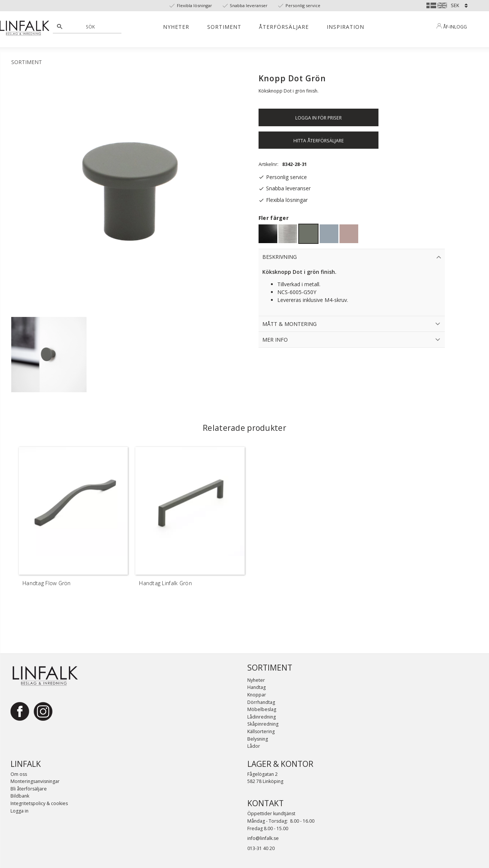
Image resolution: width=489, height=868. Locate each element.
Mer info (275, 340)
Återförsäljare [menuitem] (284, 27)
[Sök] (60, 27)
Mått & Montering (289, 324)
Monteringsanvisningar (35, 781)
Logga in (19, 811)
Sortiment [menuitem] (224, 27)
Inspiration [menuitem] (345, 27)
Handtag (256, 687)
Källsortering (261, 731)
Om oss (19, 774)
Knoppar (257, 695)
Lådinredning (262, 717)
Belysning (258, 739)
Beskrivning (280, 257)
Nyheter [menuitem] (176, 27)
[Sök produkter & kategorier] (91, 27)
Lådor (254, 746)
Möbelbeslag (262, 709)
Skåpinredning (263, 724)
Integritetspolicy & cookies (39, 803)
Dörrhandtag (261, 702)
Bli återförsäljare (29, 789)
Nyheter (256, 680)
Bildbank (20, 796)
